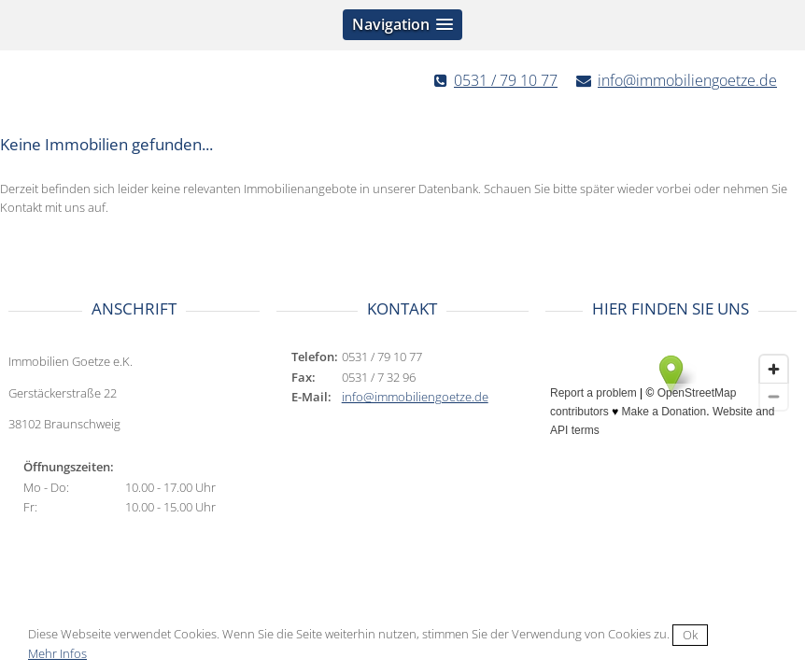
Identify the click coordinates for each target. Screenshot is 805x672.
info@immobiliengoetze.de (687, 80)
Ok (690, 635)
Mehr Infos (57, 653)
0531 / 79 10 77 (506, 80)
